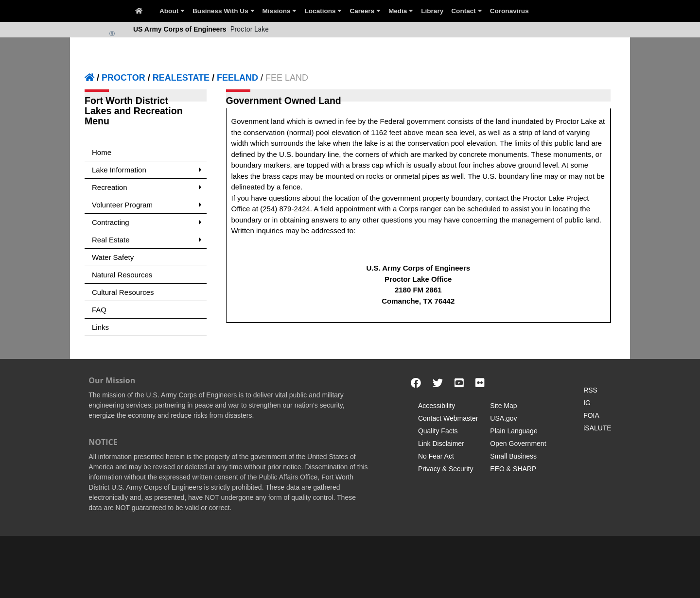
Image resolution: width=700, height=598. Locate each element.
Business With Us (223, 11)
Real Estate (147, 240)
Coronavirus (509, 11)
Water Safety (113, 257)
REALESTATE (181, 78)
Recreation (147, 187)
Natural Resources (122, 275)
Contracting (147, 222)
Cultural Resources (123, 292)
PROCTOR (123, 78)
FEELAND (237, 78)
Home (102, 152)
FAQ (99, 310)
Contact (466, 11)
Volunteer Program (147, 205)
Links (100, 327)
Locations (323, 11)
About (172, 11)
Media (401, 11)
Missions (280, 11)
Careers (365, 11)
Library (432, 11)
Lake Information (147, 170)
